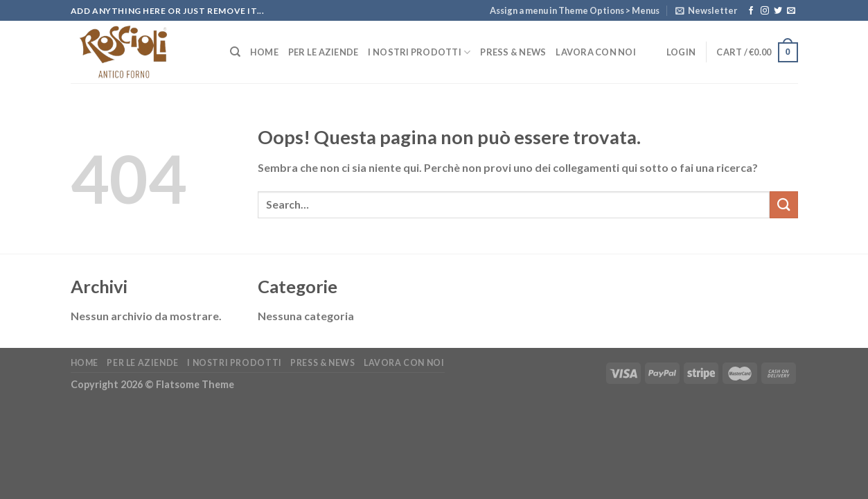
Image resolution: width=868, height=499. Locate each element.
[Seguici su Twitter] (778, 11)
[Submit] (783, 205)
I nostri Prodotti (419, 52)
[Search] (235, 52)
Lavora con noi (596, 52)
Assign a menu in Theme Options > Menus (575, 10)
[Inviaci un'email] (791, 11)
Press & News (513, 52)
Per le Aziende (324, 52)
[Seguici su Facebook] (751, 11)
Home (264, 52)
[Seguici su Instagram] (765, 11)
